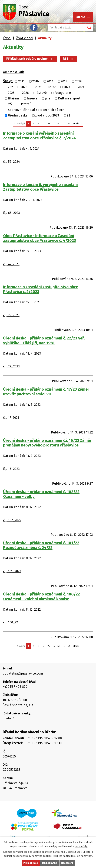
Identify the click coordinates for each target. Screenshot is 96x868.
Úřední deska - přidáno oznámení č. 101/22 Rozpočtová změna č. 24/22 (41, 545)
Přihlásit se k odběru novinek (30, 59)
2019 (78, 82)
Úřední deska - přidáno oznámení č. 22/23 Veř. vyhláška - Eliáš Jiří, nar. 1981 (44, 341)
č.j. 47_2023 (11, 264)
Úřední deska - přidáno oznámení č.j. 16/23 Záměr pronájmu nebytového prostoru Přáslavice (47, 443)
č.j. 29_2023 (11, 315)
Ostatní (25, 104)
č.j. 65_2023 (11, 213)
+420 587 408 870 (15, 687)
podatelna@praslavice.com (23, 673)
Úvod (7, 38)
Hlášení (14, 98)
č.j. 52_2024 (11, 162)
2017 (50, 82)
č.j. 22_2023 (11, 366)
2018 (64, 82)
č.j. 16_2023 (11, 469)
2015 (21, 82)
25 (49, 124)
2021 (38, 87)
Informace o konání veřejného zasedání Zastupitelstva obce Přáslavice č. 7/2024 (39, 136)
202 (10, 87)
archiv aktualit (14, 72)
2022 (52, 87)
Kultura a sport (69, 98)
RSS (69, 59)
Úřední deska (18, 115)
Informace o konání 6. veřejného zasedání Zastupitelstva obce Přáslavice (40, 187)
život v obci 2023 (47, 115)
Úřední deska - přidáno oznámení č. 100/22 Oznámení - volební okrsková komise (42, 597)
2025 (11, 93)
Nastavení (67, 863)
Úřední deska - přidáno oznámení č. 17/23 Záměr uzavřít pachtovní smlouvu (46, 392)
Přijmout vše (31, 863)
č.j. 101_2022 (12, 571)
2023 (67, 87)
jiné (48, 98)
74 (69, 124)
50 (59, 124)
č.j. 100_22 (11, 622)
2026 (25, 93)
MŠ (10, 104)
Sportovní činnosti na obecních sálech (36, 110)
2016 (36, 82)
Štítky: (8, 81)
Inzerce (32, 98)
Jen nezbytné (50, 863)
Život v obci (24, 38)
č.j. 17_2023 (11, 418)
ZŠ (69, 115)
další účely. (81, 846)
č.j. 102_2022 (12, 520)
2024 (81, 87)
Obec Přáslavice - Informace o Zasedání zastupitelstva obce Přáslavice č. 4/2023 (40, 238)
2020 (24, 87)
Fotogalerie (63, 93)
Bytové (42, 93)
